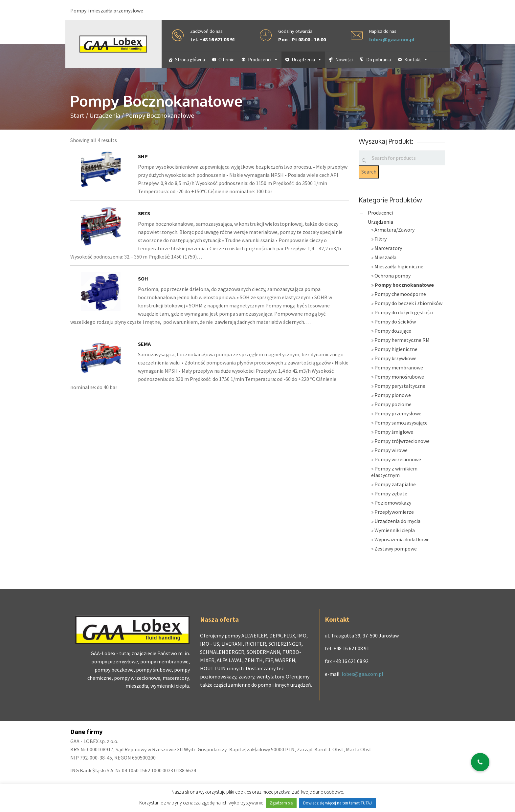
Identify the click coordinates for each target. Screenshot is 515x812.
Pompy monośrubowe (399, 377)
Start (77, 115)
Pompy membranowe (399, 367)
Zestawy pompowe (396, 549)
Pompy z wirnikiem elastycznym (394, 472)
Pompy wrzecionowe (398, 459)
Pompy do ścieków (395, 322)
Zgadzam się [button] (281, 803)
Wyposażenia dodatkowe (402, 539)
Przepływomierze (394, 512)
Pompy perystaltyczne (400, 386)
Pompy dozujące (393, 331)
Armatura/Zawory (394, 230)
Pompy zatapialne (395, 484)
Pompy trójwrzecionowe (402, 441)
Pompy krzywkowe (395, 358)
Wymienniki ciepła (395, 530)
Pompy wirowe (391, 450)
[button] (480, 762)
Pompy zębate (391, 493)
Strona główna (190, 60)
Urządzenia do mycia (397, 521)
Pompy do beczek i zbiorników (408, 303)
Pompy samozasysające (401, 423)
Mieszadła (385, 257)
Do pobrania (379, 60)
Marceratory (388, 248)
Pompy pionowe (393, 395)
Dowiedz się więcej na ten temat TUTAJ (337, 803)
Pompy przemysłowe (398, 413)
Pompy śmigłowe (394, 432)
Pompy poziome (393, 404)
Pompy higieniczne (396, 349)
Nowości (344, 60)
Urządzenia (307, 60)
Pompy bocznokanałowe (404, 285)
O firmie (226, 60)
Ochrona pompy (392, 276)
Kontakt (416, 60)
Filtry (381, 239)
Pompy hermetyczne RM (402, 340)
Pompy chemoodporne (400, 294)
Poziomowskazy (393, 503)
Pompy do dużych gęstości (404, 312)
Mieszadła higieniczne (399, 266)
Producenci (263, 60)
